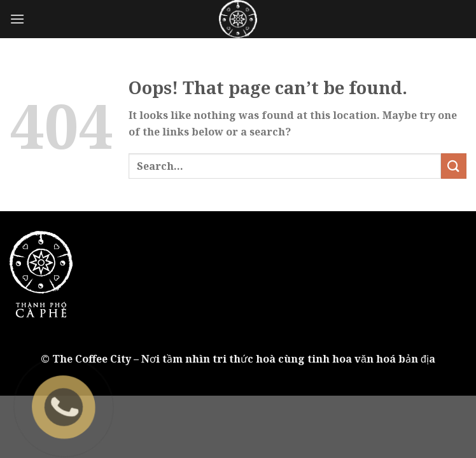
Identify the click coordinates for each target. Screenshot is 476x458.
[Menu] (17, 19)
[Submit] (454, 166)
